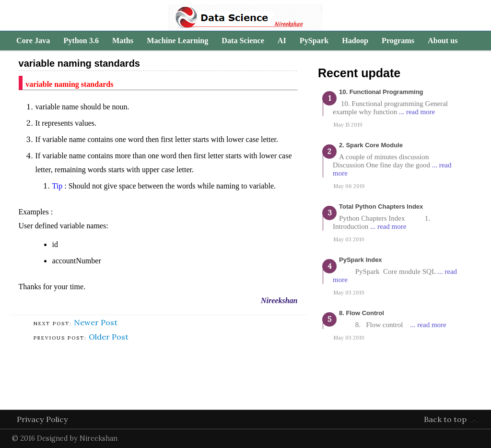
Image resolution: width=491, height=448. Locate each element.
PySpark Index (361, 260)
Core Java (33, 41)
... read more (417, 112)
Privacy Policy (42, 419)
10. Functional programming (381, 92)
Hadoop (355, 41)
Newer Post (96, 322)
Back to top (445, 419)
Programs (398, 41)
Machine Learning (177, 41)
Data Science (243, 41)
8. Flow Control (362, 313)
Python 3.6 (81, 41)
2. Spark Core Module (371, 145)
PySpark (314, 41)
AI (282, 41)
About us (443, 41)
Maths (123, 41)
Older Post (109, 337)
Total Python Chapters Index (381, 206)
